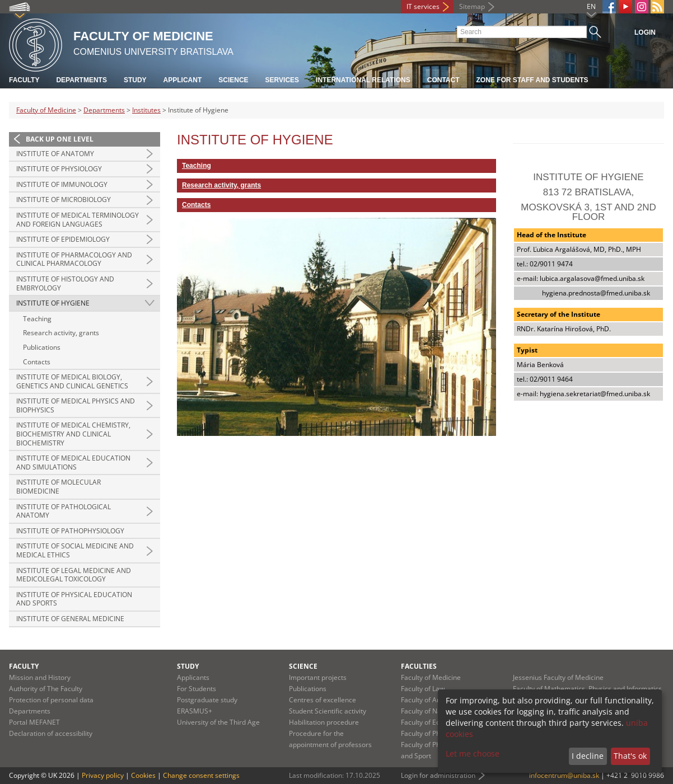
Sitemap (472, 6)
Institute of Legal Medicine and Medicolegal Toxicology (74, 575)
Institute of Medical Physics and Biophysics (76, 405)
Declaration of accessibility (51, 733)
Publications (42, 347)
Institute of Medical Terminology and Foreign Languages (78, 220)
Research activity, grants (61, 333)
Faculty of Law (423, 689)
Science (233, 80)
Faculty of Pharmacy (432, 733)
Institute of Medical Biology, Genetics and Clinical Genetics (72, 381)
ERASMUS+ (195, 711)
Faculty (24, 80)
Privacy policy (103, 775)
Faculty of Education (432, 722)
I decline (588, 756)
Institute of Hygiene (53, 303)
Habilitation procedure (324, 722)
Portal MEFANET (34, 722)
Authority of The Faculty (46, 689)
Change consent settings (201, 775)
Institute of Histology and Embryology (65, 283)
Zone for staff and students (532, 80)
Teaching (37, 319)
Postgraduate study (207, 700)
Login (645, 32)
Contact (443, 80)
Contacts (37, 362)
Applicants (193, 677)
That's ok (630, 756)
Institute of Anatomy (55, 154)
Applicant (183, 80)
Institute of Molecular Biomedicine (59, 487)
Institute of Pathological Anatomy (64, 511)
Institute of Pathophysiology (70, 531)
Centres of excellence (323, 700)
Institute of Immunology (62, 184)
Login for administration (438, 775)
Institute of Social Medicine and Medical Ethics (75, 550)
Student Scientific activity (328, 711)
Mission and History (40, 677)
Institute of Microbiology (64, 199)
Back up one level (60, 139)
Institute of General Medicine (70, 619)
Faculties (419, 666)
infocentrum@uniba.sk (564, 775)
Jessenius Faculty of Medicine (558, 677)
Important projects (318, 677)
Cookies (143, 775)
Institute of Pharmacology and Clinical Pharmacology (74, 259)
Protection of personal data (51, 700)
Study (135, 80)
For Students (197, 689)
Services (282, 80)
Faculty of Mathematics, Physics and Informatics (587, 689)
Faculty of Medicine (46, 110)
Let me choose (473, 754)
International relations (363, 80)
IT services (423, 6)
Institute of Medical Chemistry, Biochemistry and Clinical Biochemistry (73, 434)
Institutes (146, 110)
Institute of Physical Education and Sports (74, 599)
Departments (81, 80)
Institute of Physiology (59, 169)
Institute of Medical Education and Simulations (73, 463)
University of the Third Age (218, 722)
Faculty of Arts (423, 700)
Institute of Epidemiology (63, 239)
